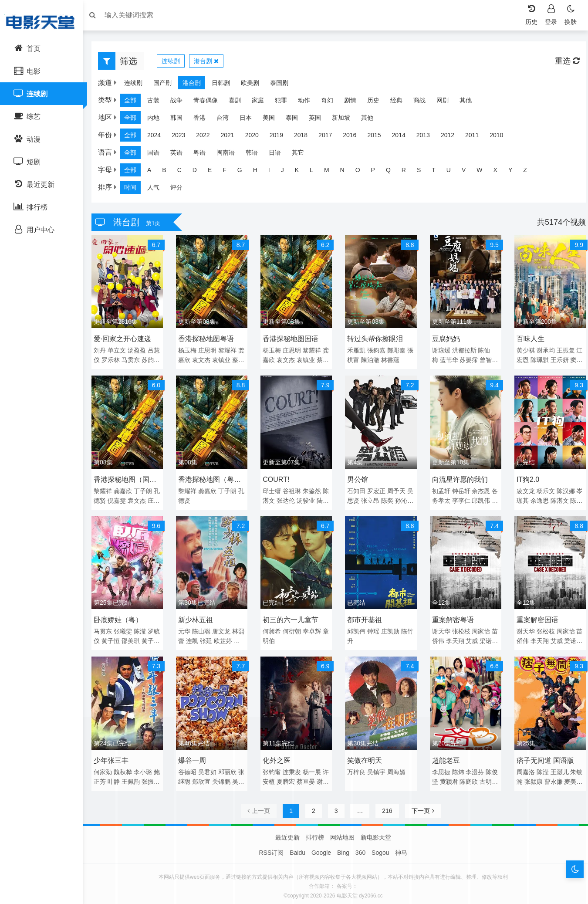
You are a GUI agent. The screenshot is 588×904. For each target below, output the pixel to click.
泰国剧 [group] (284, 85)
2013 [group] (427, 137)
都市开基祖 (365, 616)
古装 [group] (158, 102)
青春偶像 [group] (210, 102)
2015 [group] (378, 137)
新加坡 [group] (345, 120)
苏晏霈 (467, 360)
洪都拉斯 (463, 351)
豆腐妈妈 (444, 339)
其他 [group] (470, 102)
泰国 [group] (296, 120)
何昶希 (274, 628)
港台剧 (211, 63)
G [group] (244, 172)
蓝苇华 (447, 360)
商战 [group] (424, 102)
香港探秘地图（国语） (126, 479)
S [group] (423, 172)
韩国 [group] (181, 120)
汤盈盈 (141, 351)
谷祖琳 (294, 489)
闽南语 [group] (230, 155)
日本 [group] (250, 120)
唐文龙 (224, 628)
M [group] (331, 172)
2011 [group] (476, 137)
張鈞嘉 (376, 351)
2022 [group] (207, 137)
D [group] (199, 172)
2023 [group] (183, 137)
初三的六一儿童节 (292, 616)
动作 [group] (308, 102)
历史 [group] (378, 102)
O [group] (362, 172)
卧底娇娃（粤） (122, 616)
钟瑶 (373, 628)
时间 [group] (135, 190)
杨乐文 (543, 489)
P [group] (377, 172)
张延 (215, 637)
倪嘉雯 (135, 499)
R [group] (408, 172)
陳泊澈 (384, 360)
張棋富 (364, 360)
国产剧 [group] (167, 85)
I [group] (274, 172)
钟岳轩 (460, 489)
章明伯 (281, 637)
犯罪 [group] (285, 102)
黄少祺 (523, 351)
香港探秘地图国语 (292, 339)
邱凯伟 (356, 628)
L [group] (316, 172)
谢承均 (543, 351)
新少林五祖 (199, 616)
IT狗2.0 (525, 478)
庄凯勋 (390, 628)
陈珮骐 (551, 360)
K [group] (301, 172)
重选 (563, 63)
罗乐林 (121, 360)
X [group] (500, 172)
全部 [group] (135, 102)
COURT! (278, 478)
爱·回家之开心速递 (127, 339)
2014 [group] (403, 137)
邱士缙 (274, 489)
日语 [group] (279, 155)
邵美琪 (141, 637)
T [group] (438, 172)
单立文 (121, 351)
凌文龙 (523, 489)
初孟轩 (439, 489)
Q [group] (393, 172)
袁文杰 (218, 360)
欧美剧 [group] (254, 85)
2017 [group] (329, 137)
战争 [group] (181, 102)
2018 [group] (305, 137)
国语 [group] (158, 155)
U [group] (453, 172)
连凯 (201, 637)
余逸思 (551, 499)
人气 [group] (158, 190)
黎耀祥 (107, 489)
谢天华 (439, 628)
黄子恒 (121, 637)
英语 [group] (181, 155)
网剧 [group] (447, 102)
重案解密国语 (534, 616)
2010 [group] (501, 137)
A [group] (154, 172)
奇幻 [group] (331, 102)
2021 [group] (231, 137)
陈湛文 (281, 499)
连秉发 (294, 766)
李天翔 (467, 637)
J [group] (287, 172)
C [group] (184, 172)
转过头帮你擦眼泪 (375, 339)
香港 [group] (204, 120)
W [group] (484, 172)
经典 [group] (401, 102)
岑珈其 (531, 499)
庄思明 (210, 351)
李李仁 (473, 499)
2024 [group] (158, 137)
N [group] (347, 172)
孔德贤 (115, 499)
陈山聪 (204, 628)
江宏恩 (531, 360)
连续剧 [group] (138, 85)
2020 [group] (256, 137)
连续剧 (175, 63)
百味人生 (527, 339)
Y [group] (515, 172)
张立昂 (384, 499)
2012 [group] (452, 137)
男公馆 (358, 478)
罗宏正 (376, 489)
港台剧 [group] (196, 85)
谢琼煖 (439, 351)
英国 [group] (319, 120)
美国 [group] (273, 120)
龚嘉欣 (198, 360)
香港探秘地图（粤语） (209, 479)
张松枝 (460, 628)
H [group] (260, 172)
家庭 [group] (262, 102)
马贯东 (141, 360)
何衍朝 (294, 628)
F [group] (229, 172)
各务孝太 (450, 499)
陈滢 (144, 628)
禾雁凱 (356, 351)
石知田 (356, 489)
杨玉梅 (190, 351)
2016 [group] (354, 137)
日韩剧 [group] (225, 85)
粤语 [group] (204, 155)
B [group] (168, 172)
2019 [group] (281, 137)
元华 (187, 628)
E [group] (214, 172)
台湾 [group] (227, 120)
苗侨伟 (447, 637)
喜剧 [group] (239, 102)
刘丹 (104, 351)
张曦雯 (127, 628)
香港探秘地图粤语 (209, 339)
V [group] (468, 172)
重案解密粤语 (451, 616)
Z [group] (529, 172)
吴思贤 (364, 499)
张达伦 (301, 499)
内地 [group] (158, 120)
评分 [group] (181, 190)
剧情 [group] (355, 102)
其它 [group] (302, 155)
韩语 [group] (256, 155)
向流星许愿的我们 (458, 478)
